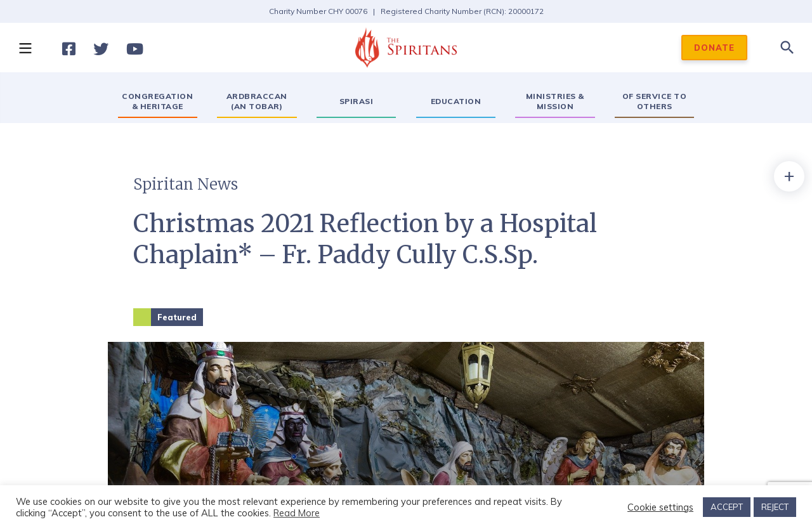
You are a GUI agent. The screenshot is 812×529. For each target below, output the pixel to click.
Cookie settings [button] (660, 507)
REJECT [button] (775, 507)
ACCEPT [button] (727, 507)
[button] (25, 48)
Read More (297, 513)
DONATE (714, 48)
